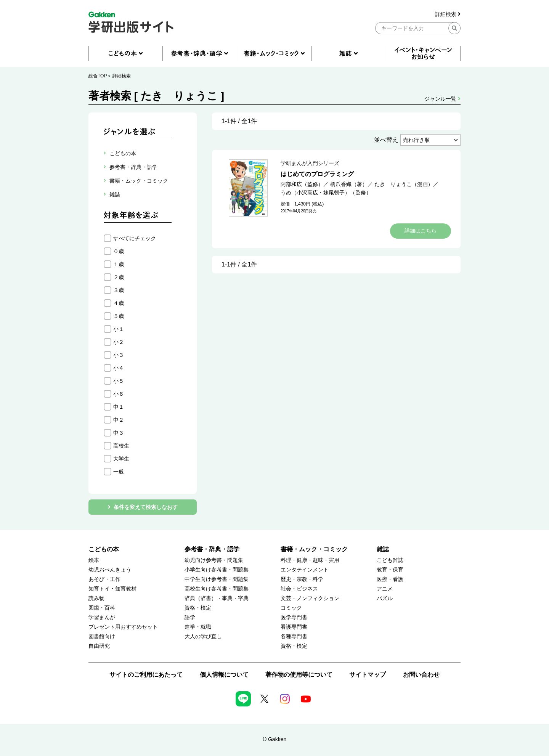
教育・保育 (390, 570)
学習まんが (102, 617)
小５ (119, 381)
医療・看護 (390, 579)
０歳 (119, 251)
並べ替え (386, 140)
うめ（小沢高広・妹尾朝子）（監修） (326, 193)
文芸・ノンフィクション (310, 598)
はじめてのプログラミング (317, 174)
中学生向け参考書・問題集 (217, 579)
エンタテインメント (305, 570)
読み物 (96, 598)
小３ (119, 355)
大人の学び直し (203, 636)
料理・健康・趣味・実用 (310, 560)
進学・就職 (198, 627)
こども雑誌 (390, 560)
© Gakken (274, 739)
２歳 (119, 277)
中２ (119, 420)
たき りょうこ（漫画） (404, 184)
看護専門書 (294, 627)
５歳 (119, 316)
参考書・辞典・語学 (212, 549)
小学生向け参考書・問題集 (217, 570)
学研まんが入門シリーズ (310, 163)
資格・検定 (198, 608)
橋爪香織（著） (349, 184)
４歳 (119, 303)
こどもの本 (104, 549)
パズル (385, 598)
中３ (119, 433)
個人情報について (224, 675)
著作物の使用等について (299, 675)
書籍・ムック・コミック (314, 549)
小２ (119, 342)
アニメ (385, 589)
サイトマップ (368, 675)
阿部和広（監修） (302, 184)
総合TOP (98, 76)
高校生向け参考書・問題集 (217, 589)
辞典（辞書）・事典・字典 (217, 598)
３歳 (119, 290)
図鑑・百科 (102, 608)
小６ (119, 394)
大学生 (121, 459)
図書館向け (102, 636)
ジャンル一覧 (442, 99)
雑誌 (383, 549)
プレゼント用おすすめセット (123, 627)
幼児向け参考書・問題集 (214, 560)
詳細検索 (448, 14)
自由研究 (99, 646)
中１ (119, 407)
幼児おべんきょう (110, 570)
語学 (190, 617)
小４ (119, 368)
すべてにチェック (135, 238)
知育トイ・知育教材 (112, 589)
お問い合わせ (421, 675)
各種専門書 (294, 636)
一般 (119, 472)
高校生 (121, 446)
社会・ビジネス (299, 589)
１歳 (119, 264)
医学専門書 (294, 617)
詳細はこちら (421, 231)
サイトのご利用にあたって (146, 675)
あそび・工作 (104, 579)
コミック (291, 608)
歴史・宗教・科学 (302, 579)
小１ (119, 329)
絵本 (94, 560)
